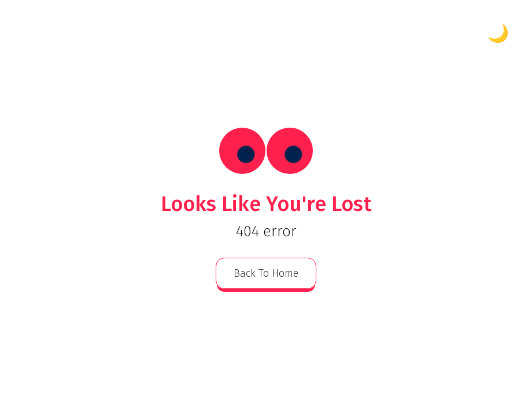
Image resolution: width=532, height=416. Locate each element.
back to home (266, 273)
